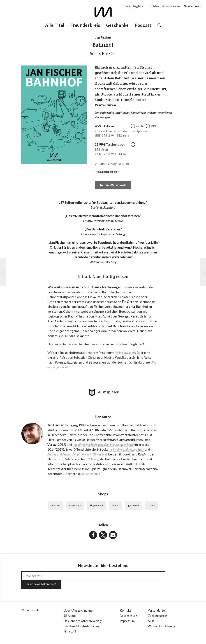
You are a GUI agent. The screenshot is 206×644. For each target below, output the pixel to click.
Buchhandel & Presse (164, 6)
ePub (140, 126)
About (72, 608)
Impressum (128, 613)
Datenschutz (129, 608)
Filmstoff (70, 623)
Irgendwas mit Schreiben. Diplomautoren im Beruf (104, 445)
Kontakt (126, 602)
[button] (93, 536)
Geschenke (117, 25)
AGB (151, 613)
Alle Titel (55, 25)
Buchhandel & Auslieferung (83, 618)
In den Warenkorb (113, 186)
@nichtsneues (91, 474)
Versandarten (158, 602)
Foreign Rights (132, 6)
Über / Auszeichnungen (80, 602)
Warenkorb (193, 6)
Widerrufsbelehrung (162, 618)
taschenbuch (134, 145)
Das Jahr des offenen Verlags (84, 613)
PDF (154, 126)
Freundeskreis (85, 25)
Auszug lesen (108, 393)
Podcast (143, 25)
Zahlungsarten (158, 608)
